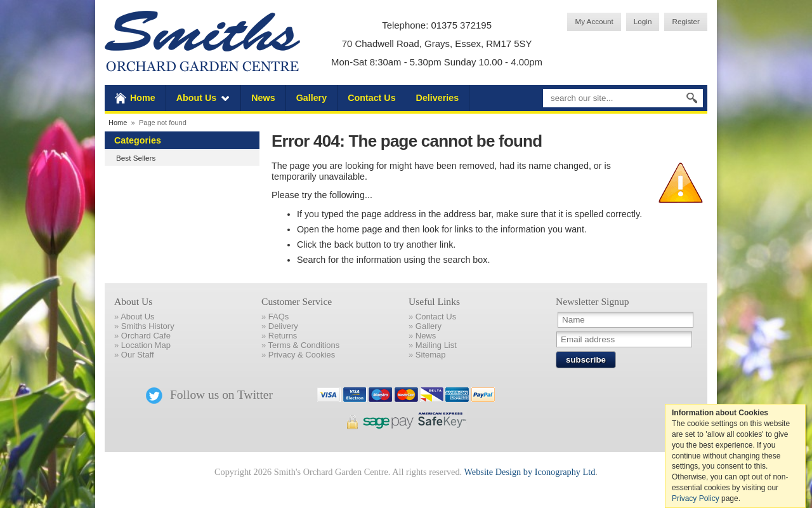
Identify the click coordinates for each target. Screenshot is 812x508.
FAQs (279, 317)
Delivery (283, 326)
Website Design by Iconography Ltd (529, 472)
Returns (283, 336)
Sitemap (431, 355)
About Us (197, 98)
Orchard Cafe (146, 336)
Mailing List (436, 345)
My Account (594, 21)
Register (686, 21)
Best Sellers (136, 158)
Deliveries (438, 98)
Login (643, 21)
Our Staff (138, 355)
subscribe (586, 360)
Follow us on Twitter (209, 395)
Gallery (311, 98)
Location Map (146, 345)
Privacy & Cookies (302, 355)
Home (143, 98)
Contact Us (371, 98)
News (263, 98)
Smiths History (148, 326)
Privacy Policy (696, 498)
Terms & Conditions (304, 345)
